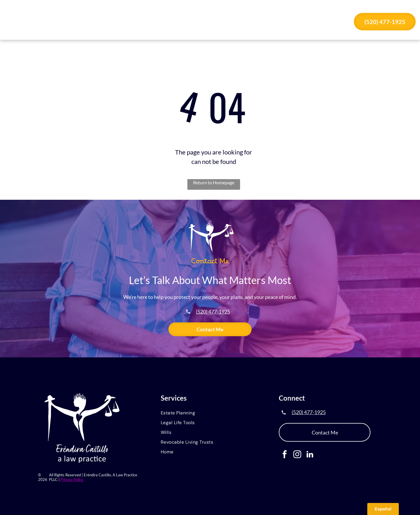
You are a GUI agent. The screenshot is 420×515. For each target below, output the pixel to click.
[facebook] (285, 455)
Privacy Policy (72, 479)
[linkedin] (310, 455)
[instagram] (297, 455)
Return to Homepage (214, 182)
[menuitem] (142, 22)
